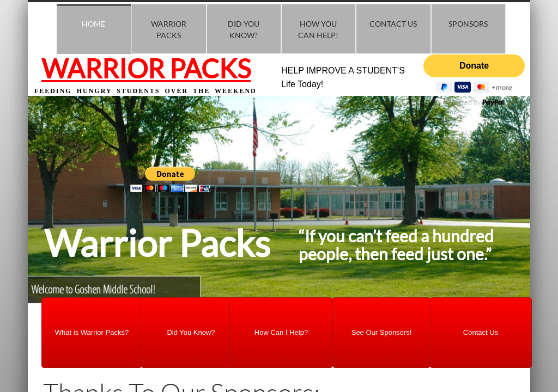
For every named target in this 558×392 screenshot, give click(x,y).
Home (93, 24)
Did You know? (244, 29)
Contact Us (393, 24)
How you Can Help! (318, 29)
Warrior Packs (169, 29)
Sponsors (468, 24)
